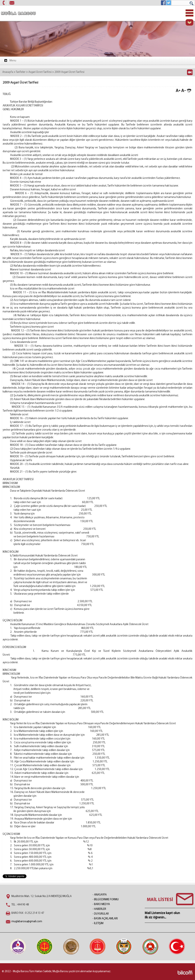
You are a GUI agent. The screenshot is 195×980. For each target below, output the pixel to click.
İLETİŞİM (99, 923)
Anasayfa (8, 72)
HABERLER (100, 909)
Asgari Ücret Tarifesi (40, 72)
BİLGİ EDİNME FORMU (106, 900)
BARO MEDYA (102, 904)
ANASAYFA (100, 895)
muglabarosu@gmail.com (27, 922)
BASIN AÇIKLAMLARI (106, 919)
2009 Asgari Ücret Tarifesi (69, 72)
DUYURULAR (101, 914)
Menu (10, 60)
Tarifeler (21, 72)
